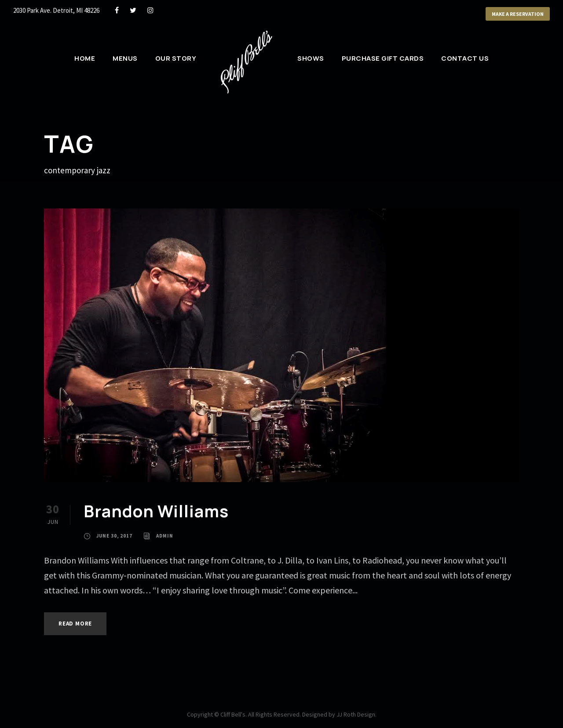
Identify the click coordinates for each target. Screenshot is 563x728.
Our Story (176, 58)
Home (85, 58)
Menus (125, 58)
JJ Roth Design (356, 714)
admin (165, 536)
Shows (311, 58)
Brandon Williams (156, 511)
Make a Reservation (518, 14)
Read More (75, 624)
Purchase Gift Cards (383, 58)
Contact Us (465, 58)
